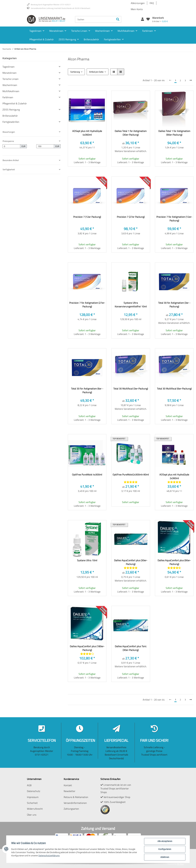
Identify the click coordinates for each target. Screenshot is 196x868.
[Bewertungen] (131, 482)
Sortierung (75, 72)
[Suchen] (95, 19)
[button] (142, 19)
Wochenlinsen (10, 85)
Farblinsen (8, 97)
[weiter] (191, 80)
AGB (29, 785)
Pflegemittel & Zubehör (15, 103)
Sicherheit (32, 803)
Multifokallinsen (11, 91)
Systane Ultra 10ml (87, 560)
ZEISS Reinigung (11, 110)
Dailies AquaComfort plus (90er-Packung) (174, 562)
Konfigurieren (165, 849)
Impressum (33, 797)
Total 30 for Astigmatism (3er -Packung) (174, 305)
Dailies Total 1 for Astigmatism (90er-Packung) (174, 133)
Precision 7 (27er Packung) (131, 217)
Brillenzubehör (10, 116)
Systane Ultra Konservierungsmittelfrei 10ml (131, 305)
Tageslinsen (8, 67)
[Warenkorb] (160, 19)
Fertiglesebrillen (11, 122)
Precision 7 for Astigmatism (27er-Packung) (87, 305)
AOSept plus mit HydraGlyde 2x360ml (174, 476)
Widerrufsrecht (35, 809)
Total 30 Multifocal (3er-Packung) (131, 389)
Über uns (32, 815)
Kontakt (68, 785)
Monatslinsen (9, 73)
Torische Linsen (10, 79)
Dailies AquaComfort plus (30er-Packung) (131, 562)
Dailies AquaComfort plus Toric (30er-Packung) (131, 648)
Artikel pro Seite (96, 72)
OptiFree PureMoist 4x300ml (87, 475)
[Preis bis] (45, 146)
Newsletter (70, 791)
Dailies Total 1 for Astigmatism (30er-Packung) (131, 133)
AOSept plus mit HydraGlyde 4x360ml (87, 133)
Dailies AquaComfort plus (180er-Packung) (87, 648)
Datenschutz (34, 791)
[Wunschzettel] (148, 19)
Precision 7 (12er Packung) (87, 217)
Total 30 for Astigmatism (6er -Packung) (87, 390)
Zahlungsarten (71, 809)
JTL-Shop (180, 864)
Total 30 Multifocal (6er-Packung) (174, 389)
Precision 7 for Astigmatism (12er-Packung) (174, 219)
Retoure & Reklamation (76, 797)
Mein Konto (137, 9)
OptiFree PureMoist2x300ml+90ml (131, 475)
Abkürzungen (138, 3)
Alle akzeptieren (165, 841)
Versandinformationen (75, 803)
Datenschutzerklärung (49, 856)
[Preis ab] (11, 146)
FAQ (152, 3)
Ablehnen (165, 857)
